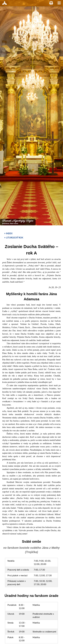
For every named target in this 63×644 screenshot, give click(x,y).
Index (9, 233)
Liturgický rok (14, 238)
